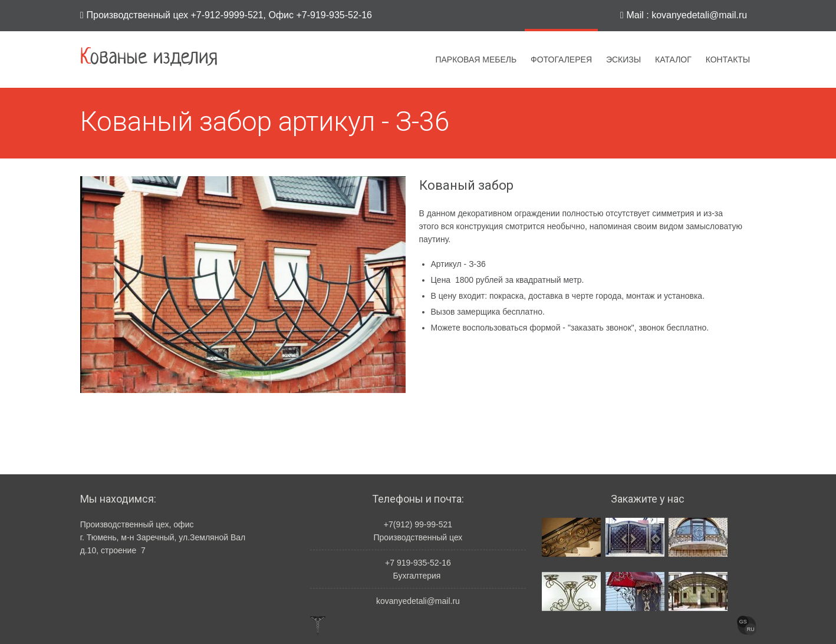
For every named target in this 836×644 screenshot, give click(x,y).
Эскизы (623, 60)
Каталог (673, 60)
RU (751, 629)
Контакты (728, 60)
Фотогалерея (561, 60)
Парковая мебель (476, 60)
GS (743, 622)
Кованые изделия (149, 58)
